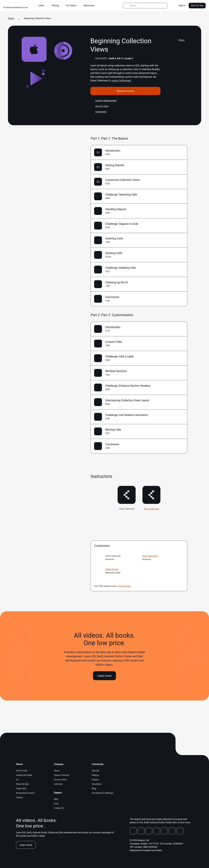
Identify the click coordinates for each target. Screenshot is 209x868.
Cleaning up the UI (116, 282)
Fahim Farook (112, 569)
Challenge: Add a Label (119, 356)
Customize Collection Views (122, 180)
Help (56, 799)
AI (17, 780)
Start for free (197, 6)
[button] (42, 6)
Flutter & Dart (22, 784)
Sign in (182, 6)
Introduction (113, 151)
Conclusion (112, 297)
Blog (94, 788)
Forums (95, 780)
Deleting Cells (114, 253)
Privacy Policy (61, 780)
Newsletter (97, 784)
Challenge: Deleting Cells (121, 268)
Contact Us (59, 808)
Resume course (125, 91)
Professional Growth (25, 793)
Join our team (124, 586)
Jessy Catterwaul (121, 81)
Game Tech (21, 788)
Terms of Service (62, 775)
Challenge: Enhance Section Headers (128, 386)
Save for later (99, 106)
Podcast (95, 775)
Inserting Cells (114, 238)
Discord (95, 771)
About (57, 771)
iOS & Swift (22, 771)
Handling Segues (116, 209)
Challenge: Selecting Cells (121, 195)
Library (19, 797)
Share (179, 40)
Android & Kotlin (24, 775)
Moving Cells (113, 430)
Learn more (104, 676)
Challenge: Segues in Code (122, 224)
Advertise (58, 784)
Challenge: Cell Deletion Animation (127, 415)
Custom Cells (113, 342)
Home (11, 18)
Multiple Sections (116, 371)
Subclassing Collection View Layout (127, 400)
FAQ (56, 804)
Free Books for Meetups (103, 793)
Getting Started (115, 165)
